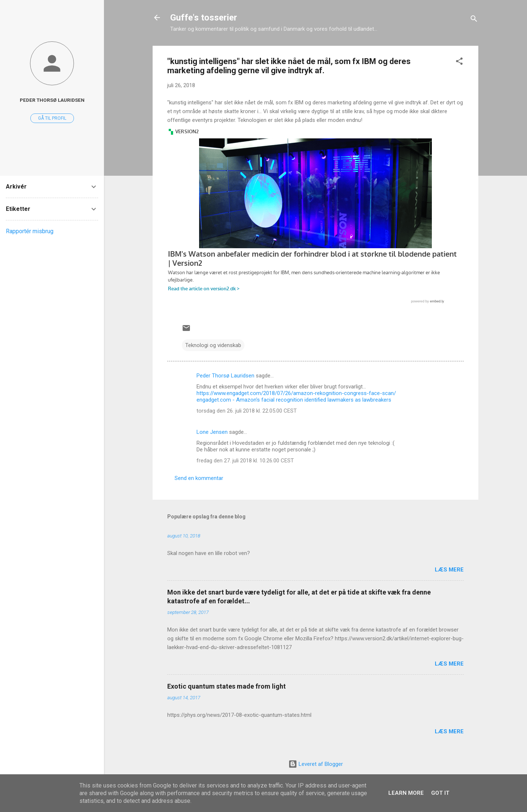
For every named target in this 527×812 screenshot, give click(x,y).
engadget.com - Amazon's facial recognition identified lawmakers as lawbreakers (294, 400)
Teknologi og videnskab (213, 345)
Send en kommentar (199, 478)
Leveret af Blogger (316, 764)
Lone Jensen (212, 432)
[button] (459, 62)
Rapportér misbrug (30, 231)
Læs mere (449, 570)
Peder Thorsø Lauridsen (225, 376)
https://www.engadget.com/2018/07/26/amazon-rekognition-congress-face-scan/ (296, 393)
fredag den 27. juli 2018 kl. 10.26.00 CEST (245, 461)
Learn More (406, 793)
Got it (440, 793)
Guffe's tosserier (204, 18)
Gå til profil (52, 118)
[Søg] (474, 20)
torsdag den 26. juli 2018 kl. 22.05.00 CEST (247, 411)
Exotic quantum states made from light (227, 686)
